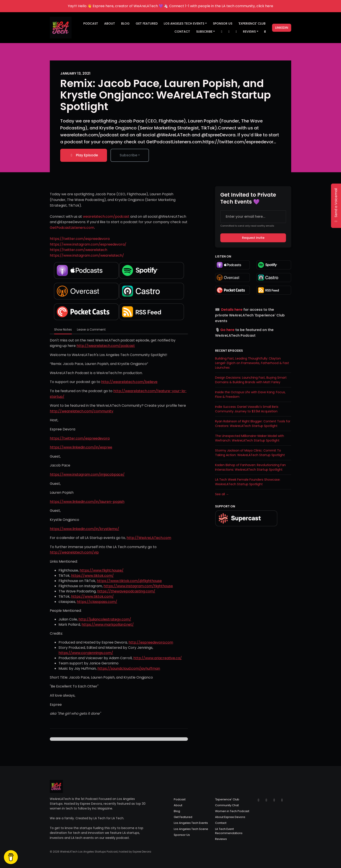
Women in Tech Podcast (232, 811)
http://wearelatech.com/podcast (106, 346)
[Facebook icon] (274, 800)
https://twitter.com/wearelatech (79, 250)
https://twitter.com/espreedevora (80, 239)
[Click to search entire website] (265, 32)
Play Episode (84, 155)
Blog (125, 23)
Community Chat (227, 805)
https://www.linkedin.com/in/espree (81, 447)
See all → (222, 494)
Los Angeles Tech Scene (191, 829)
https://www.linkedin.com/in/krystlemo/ (84, 529)
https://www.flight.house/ (102, 570)
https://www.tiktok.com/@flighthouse (129, 581)
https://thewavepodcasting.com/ (126, 591)
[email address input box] (253, 217)
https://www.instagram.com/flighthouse (138, 586)
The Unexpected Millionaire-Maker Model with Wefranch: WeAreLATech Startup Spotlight (250, 438)
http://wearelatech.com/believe (129, 382)
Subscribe (204, 32)
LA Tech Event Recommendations (229, 831)
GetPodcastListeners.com (72, 228)
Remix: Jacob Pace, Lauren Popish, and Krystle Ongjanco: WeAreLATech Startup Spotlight (165, 95)
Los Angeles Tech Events (184, 23)
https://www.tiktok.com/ (92, 576)
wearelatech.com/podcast (106, 217)
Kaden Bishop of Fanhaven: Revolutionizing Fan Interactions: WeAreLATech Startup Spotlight (250, 467)
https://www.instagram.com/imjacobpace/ (87, 474)
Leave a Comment (91, 329)
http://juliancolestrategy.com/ (105, 619)
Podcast (91, 23)
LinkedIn (282, 28)
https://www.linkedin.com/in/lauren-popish (87, 502)
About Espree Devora (230, 817)
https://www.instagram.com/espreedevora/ (88, 244)
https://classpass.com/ (97, 602)
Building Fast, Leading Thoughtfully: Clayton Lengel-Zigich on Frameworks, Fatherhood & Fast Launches (252, 363)
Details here (232, 310)
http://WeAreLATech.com (149, 538)
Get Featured (147, 23)
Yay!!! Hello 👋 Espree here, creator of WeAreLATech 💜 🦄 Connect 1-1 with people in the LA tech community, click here (170, 6)
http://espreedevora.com (151, 642)
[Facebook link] (236, 32)
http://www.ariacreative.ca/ (158, 658)
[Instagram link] (229, 32)
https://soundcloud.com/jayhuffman (129, 668)
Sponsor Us (223, 23)
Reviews (249, 32)
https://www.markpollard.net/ (108, 625)
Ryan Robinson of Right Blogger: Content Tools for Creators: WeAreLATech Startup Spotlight (253, 424)
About (110, 23)
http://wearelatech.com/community (82, 411)
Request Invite (253, 238)
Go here (227, 330)
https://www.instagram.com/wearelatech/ (87, 255)
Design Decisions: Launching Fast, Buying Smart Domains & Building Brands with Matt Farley (251, 380)
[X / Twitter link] (222, 32)
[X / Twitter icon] (259, 800)
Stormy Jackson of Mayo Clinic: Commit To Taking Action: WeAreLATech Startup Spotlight (250, 453)
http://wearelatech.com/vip (74, 552)
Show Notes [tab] (63, 329)
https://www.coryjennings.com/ (86, 653)
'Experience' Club (252, 23)
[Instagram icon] (266, 800)
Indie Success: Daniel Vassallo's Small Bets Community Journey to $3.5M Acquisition (247, 409)
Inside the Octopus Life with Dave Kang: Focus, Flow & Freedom (250, 394)
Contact (182, 32)
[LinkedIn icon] (282, 800)
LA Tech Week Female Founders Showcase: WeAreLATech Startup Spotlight (248, 482)
